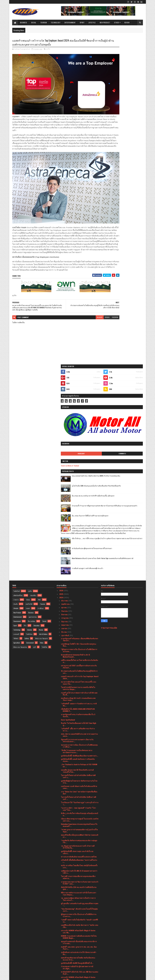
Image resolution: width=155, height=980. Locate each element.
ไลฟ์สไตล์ (17, 366)
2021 (61, 955)
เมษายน (65, 403)
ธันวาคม (65, 375)
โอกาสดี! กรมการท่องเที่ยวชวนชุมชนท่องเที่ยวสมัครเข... (78, 652)
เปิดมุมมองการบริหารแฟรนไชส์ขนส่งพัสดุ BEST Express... (79, 859)
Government (17, 396)
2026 (62, 365)
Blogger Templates (44, 977)
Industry (30, 405)
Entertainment (70, 22)
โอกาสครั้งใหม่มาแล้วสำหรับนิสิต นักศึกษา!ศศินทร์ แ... (78, 551)
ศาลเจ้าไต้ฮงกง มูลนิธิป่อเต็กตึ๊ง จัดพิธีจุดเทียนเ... (79, 907)
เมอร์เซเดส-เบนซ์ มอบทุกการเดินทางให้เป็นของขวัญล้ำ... (79, 789)
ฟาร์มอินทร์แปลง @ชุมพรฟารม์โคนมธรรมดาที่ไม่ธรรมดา (128, 222)
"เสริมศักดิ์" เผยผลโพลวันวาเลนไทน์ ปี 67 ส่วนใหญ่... (78, 892)
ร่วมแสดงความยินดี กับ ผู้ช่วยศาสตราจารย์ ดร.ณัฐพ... (77, 742)
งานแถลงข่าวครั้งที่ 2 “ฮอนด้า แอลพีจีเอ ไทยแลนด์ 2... (78, 865)
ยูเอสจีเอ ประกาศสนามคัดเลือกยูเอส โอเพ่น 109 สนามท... (79, 778)
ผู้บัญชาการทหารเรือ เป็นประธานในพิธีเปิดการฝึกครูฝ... (80, 887)
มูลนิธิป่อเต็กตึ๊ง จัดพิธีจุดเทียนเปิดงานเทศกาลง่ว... (80, 530)
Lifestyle (92, 22)
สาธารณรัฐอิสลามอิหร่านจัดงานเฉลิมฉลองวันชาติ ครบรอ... (78, 917)
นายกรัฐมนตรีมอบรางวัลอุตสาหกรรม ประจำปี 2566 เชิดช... (78, 933)
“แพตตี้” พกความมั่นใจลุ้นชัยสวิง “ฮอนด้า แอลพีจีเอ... (79, 695)
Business (24, 22)
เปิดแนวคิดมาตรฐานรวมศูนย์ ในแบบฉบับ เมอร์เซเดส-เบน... (80, 594)
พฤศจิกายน (66, 379)
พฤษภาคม (65, 400)
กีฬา (39, 374)
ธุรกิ (35, 422)
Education (37, 400)
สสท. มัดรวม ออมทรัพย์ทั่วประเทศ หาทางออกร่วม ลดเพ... (79, 510)
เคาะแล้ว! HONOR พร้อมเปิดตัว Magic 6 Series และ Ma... (78, 706)
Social (34, 22)
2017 (61, 966)
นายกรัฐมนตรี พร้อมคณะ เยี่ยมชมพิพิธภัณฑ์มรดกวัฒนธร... (79, 414)
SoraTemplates (24, 977)
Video (42, 417)
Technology (56, 22)
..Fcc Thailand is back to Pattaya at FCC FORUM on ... (79, 540)
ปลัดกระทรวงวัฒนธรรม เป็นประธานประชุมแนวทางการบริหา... (78, 854)
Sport (82, 22)
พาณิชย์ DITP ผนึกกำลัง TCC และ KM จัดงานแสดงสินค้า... (80, 748)
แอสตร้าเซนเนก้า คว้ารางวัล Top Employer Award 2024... (80, 452)
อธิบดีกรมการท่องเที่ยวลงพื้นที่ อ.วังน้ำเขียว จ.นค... (77, 939)
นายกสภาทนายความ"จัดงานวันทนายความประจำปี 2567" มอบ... (80, 657)
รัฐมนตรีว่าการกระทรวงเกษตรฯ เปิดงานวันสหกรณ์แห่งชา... (77, 515)
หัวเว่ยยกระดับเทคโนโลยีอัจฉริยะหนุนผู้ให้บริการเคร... (79, 447)
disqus (87, 309)
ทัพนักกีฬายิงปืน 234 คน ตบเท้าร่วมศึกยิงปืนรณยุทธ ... (79, 663)
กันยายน (65, 386)
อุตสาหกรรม (33, 392)
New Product (105, 22)
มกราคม (65, 944)
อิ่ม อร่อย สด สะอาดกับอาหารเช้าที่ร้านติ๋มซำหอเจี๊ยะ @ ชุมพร (128, 156)
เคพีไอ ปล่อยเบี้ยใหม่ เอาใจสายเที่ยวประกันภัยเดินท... (79, 436)
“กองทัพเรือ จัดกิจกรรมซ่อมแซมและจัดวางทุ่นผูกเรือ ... (79, 616)
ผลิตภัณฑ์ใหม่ (18, 370)
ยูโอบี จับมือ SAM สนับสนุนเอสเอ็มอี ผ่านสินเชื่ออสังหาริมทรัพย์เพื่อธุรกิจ (128, 146)
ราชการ (16, 374)
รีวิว (25, 400)
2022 (62, 952)
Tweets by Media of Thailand (113, 125)
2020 (62, 959)
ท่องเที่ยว (33, 370)
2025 (62, 369)
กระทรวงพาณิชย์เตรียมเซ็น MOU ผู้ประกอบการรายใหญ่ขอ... (78, 876)
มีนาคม (64, 407)
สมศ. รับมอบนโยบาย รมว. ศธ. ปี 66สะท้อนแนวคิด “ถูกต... (77, 773)
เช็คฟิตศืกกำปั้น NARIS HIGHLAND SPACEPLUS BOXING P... (78, 485)
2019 (61, 962)
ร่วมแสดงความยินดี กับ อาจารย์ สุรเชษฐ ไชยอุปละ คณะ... (79, 897)
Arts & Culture (43, 409)
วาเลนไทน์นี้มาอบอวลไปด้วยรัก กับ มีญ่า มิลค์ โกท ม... (78, 870)
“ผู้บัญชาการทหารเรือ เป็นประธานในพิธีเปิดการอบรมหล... (79, 425)
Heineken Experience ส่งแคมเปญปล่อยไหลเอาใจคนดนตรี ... (79, 600)
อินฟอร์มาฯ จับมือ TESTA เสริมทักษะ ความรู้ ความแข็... (79, 811)
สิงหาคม (65, 389)
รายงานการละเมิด (109, 402)
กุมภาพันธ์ (65, 410)
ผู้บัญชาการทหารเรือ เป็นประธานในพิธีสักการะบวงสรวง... (79, 690)
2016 (61, 969)
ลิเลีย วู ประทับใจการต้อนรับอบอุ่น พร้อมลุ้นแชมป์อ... (79, 589)
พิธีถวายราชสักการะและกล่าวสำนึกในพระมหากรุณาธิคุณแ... (79, 668)
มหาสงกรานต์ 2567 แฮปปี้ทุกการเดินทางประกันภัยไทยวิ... (79, 441)
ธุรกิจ (48, 50)
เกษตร (28, 383)
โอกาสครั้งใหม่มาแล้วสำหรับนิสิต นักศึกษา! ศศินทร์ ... (78, 573)
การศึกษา (41, 383)
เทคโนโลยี (29, 379)
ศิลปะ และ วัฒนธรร (42, 413)
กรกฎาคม (65, 393)
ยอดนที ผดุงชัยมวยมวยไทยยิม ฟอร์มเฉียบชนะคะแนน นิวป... (78, 733)
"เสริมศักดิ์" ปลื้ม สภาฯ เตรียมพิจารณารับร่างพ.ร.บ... (78, 504)
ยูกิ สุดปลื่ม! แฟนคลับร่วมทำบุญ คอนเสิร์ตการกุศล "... (80, 679)
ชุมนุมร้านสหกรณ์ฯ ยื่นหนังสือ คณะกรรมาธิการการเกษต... (79, 717)
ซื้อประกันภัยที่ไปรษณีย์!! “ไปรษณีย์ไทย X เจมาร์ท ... (79, 794)
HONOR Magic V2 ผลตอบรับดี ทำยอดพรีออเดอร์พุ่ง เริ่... (79, 881)
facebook (95, 309)
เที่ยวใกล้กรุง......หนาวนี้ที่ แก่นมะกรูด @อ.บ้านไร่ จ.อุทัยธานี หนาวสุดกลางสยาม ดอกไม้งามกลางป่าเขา (127, 213)
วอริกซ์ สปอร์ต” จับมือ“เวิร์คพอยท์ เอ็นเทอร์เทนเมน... (78, 843)
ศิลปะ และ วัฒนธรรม (20, 422)
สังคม (28, 374)
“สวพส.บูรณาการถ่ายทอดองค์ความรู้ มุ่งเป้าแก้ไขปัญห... (79, 605)
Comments (133, 113)
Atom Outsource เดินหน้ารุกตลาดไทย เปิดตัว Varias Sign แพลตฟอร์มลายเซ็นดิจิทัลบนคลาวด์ (128, 233)
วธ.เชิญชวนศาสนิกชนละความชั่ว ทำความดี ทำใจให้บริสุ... (78, 622)
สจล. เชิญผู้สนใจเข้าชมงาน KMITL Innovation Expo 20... (78, 849)
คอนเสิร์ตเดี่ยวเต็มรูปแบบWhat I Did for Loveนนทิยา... (80, 611)
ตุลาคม (64, 382)
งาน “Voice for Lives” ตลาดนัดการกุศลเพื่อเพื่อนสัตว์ (79, 567)
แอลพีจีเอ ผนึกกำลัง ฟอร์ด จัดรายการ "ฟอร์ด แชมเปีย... (80, 701)
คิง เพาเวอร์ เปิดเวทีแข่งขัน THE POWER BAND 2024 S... (78, 821)
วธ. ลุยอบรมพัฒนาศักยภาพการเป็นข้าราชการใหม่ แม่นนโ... (78, 674)
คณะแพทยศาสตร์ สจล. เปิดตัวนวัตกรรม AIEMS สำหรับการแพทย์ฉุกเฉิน (128, 136)
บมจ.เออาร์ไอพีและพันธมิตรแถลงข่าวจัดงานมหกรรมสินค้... (78, 805)
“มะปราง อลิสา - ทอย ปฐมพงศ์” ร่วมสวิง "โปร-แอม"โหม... (79, 584)
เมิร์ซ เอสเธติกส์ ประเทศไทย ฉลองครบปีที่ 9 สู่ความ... (78, 783)
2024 (62, 372)
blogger (80, 309)
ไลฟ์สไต (45, 422)
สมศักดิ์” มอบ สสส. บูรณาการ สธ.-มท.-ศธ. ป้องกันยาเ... (79, 723)
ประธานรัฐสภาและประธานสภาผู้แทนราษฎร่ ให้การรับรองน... (78, 838)
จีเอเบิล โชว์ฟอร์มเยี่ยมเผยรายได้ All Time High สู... (79, 499)
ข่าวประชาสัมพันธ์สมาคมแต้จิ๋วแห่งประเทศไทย (79, 631)
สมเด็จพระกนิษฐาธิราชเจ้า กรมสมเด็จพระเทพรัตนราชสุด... (78, 474)
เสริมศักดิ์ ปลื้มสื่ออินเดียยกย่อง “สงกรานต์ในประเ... (79, 636)
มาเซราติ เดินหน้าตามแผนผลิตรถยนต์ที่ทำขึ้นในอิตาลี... (79, 922)
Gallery (27, 413)
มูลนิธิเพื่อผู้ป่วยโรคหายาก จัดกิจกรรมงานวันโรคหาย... (79, 556)
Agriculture (17, 417)
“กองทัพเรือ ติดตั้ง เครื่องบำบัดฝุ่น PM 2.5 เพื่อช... (79, 757)
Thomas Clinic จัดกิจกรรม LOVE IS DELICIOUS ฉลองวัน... (78, 800)
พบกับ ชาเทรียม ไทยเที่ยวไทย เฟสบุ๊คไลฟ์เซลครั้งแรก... (79, 641)
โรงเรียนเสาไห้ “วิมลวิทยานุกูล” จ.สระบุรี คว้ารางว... (80, 578)
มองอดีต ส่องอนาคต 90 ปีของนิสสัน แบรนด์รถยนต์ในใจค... (77, 546)
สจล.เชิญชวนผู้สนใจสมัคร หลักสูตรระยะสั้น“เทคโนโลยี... (76, 762)
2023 (62, 948)
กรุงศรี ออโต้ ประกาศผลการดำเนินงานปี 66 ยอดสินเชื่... (79, 468)
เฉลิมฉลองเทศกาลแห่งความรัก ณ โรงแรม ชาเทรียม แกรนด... (80, 928)
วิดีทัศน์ (16, 413)
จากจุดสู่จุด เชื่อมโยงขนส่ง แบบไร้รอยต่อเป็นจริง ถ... (79, 912)
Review (127, 22)
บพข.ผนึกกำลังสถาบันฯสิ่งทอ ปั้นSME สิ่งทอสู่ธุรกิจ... (77, 827)
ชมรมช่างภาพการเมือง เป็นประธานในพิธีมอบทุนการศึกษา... (79, 521)
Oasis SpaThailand (68, 494)
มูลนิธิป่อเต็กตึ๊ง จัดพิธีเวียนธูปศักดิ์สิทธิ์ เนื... (77, 738)
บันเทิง (16, 379)
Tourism (44, 22)
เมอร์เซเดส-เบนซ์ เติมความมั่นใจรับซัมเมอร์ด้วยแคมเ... (79, 562)
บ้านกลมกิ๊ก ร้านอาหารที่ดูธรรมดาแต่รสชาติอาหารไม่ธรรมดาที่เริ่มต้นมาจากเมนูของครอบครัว (128, 167)
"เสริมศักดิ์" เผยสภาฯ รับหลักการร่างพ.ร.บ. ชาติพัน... (79, 479)
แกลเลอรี (16, 409)
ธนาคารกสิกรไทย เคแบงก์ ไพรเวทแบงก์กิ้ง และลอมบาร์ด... (79, 458)
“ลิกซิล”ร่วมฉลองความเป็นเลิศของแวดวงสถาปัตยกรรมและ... (77, 526)
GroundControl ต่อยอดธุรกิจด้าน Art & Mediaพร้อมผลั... (75, 430)
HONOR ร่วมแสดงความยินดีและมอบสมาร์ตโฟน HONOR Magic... (79, 712)
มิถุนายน (65, 396)
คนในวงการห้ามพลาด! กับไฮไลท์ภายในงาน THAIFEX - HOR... (77, 903)
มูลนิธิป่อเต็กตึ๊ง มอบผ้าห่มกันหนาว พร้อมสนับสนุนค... (78, 535)
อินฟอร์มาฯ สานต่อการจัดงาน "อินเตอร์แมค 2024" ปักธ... (77, 767)
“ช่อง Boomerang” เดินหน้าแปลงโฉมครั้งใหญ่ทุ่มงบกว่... (79, 685)
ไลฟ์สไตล (29, 409)
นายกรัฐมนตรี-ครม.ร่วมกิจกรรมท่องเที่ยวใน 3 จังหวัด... (78, 490)
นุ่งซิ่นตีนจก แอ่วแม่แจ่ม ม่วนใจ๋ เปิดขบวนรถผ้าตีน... (79, 728)
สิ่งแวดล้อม (32, 396)
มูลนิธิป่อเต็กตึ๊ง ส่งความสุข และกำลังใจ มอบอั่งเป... (77, 627)
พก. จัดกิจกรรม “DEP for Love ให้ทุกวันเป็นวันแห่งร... (80, 816)
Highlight (113, 113)
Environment (30, 417)
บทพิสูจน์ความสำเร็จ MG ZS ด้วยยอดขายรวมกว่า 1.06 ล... (79, 647)
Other (116, 22)
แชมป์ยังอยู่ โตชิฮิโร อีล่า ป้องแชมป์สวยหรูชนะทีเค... (79, 420)
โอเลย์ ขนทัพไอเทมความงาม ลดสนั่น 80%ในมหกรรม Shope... (78, 463)
